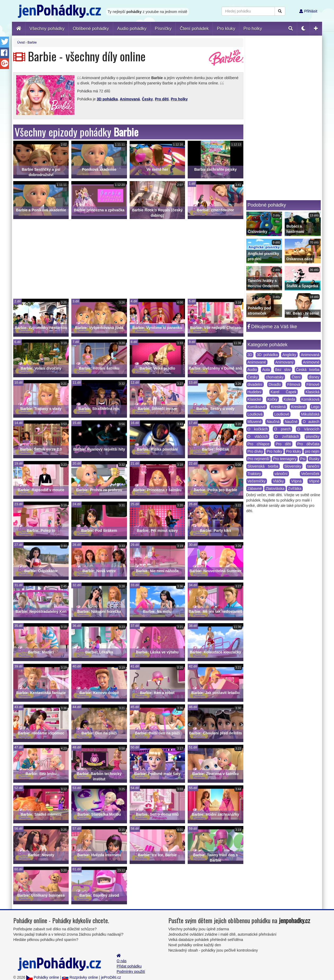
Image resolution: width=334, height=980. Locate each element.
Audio (252, 370)
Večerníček (310, 474)
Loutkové (282, 414)
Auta (266, 370)
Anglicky (289, 355)
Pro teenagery (285, 459)
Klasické (254, 399)
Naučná (273, 422)
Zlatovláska (275, 489)
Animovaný (285, 362)
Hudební (255, 392)
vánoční (281, 474)
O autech (311, 422)
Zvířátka (295, 489)
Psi (303, 459)
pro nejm (312, 451)
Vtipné (314, 481)
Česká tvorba (308, 370)
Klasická (313, 392)
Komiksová (310, 399)
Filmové (313, 384)
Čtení (296, 377)
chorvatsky (275, 377)
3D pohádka (107, 99)
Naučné (291, 422)
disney (314, 377)
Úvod (21, 42)
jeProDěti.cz (111, 977)
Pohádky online (43, 977)
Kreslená (278, 407)
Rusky (314, 459)
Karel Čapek (284, 392)
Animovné (311, 362)
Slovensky (293, 466)
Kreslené (298, 407)
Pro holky (179, 99)
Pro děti (162, 99)
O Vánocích (308, 429)
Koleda (289, 399)
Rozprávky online (80, 977)
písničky (313, 436)
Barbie (32, 42)
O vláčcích (258, 436)
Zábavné (255, 489)
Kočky (273, 399)
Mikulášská (310, 414)
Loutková (255, 414)
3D (250, 355)
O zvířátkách (287, 436)
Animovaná (130, 99)
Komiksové (257, 407)
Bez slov (283, 370)
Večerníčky (257, 481)
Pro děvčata (308, 444)
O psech (282, 429)
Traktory (254, 474)
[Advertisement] (128, 259)
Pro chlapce (259, 444)
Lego (315, 407)
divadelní (255, 384)
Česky (147, 99)
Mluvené (255, 422)
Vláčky (278, 481)
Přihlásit (308, 11)
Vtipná (296, 481)
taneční (313, 466)
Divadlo (275, 384)
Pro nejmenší (259, 459)
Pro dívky (255, 451)
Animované (257, 362)
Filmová (294, 384)
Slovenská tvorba (263, 466)
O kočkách (258, 429)
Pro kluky (294, 451)
